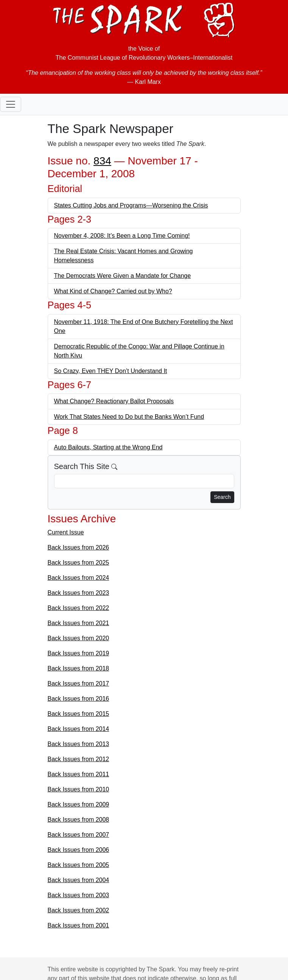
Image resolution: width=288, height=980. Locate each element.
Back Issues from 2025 (79, 563)
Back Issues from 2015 (79, 714)
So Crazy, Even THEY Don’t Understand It (111, 371)
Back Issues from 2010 (79, 789)
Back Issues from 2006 (79, 850)
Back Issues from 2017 (79, 684)
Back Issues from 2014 (79, 729)
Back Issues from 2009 (79, 804)
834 (102, 161)
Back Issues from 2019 (79, 653)
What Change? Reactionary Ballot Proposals (114, 401)
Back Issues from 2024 (79, 578)
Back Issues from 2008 (79, 820)
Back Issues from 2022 (79, 608)
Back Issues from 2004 (79, 880)
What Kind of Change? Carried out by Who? (113, 291)
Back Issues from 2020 (79, 638)
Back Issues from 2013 (79, 744)
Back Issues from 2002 (79, 910)
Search (222, 497)
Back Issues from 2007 (79, 835)
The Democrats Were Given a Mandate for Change (123, 276)
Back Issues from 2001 (79, 925)
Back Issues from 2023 (79, 593)
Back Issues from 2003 (79, 895)
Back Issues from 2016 (79, 699)
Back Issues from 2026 (79, 547)
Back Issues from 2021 (79, 623)
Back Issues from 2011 (79, 774)
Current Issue (66, 532)
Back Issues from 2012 (79, 759)
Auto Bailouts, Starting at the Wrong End (108, 447)
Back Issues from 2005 (79, 865)
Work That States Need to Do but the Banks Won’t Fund (129, 417)
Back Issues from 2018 (79, 668)
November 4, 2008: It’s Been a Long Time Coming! (122, 236)
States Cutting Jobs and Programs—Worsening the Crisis (131, 205)
